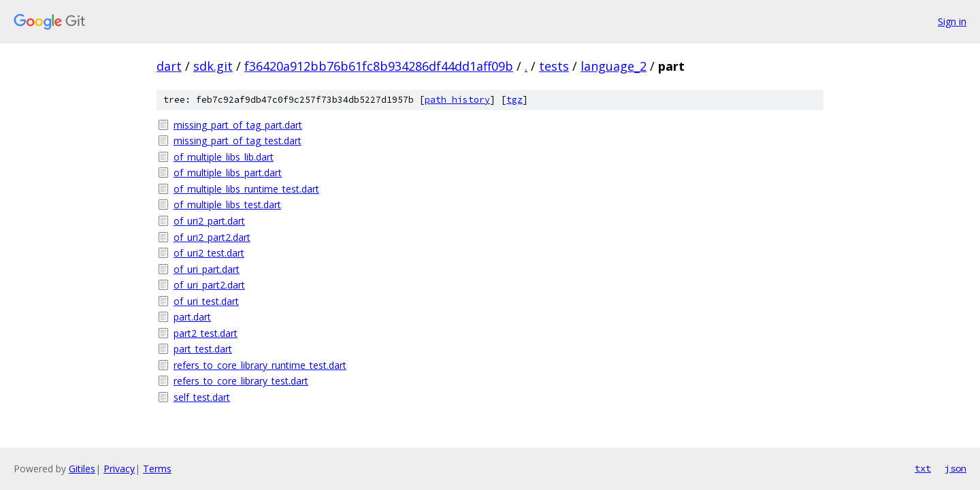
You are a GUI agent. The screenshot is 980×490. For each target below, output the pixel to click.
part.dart (192, 317)
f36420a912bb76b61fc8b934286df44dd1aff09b (379, 66)
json (955, 468)
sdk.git (213, 66)
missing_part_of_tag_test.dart (238, 141)
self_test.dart (202, 397)
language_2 (614, 66)
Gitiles (82, 469)
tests (554, 66)
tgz (514, 100)
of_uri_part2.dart (209, 285)
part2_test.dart (206, 333)
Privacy (119, 469)
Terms (157, 469)
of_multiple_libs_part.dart (228, 173)
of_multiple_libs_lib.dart (224, 157)
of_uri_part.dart (207, 269)
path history (457, 100)
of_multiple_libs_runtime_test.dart (246, 189)
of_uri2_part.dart (209, 221)
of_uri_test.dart (206, 301)
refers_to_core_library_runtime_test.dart (260, 365)
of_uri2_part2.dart (212, 237)
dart (169, 66)
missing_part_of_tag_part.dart (238, 125)
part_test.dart (203, 349)
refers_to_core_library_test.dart (241, 381)
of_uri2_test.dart (209, 253)
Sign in (952, 21)
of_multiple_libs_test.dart (227, 205)
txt (923, 468)
